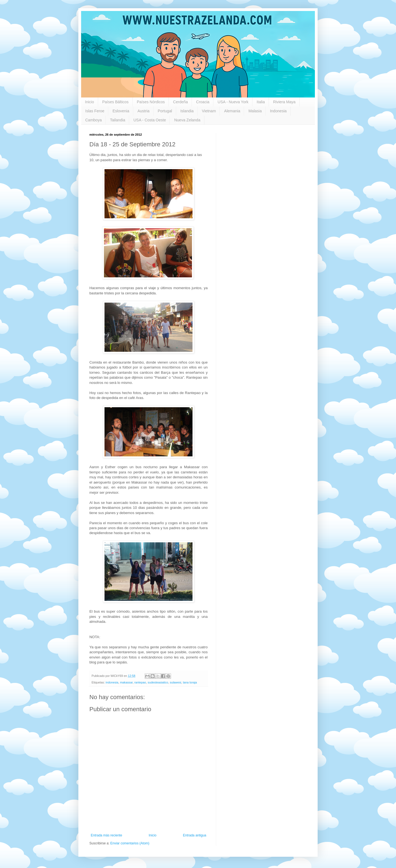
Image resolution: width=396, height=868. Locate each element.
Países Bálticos (116, 102)
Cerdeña (180, 102)
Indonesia (278, 111)
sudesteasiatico (158, 682)
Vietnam (209, 111)
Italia (261, 102)
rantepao (140, 682)
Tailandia (118, 120)
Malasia (255, 111)
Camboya (94, 120)
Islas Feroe (95, 111)
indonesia (112, 682)
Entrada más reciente (106, 835)
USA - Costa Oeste (150, 120)
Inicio (90, 102)
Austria (144, 111)
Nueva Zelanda (187, 120)
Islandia (187, 111)
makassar (126, 682)
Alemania (232, 111)
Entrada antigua (195, 835)
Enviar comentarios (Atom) (130, 843)
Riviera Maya (284, 102)
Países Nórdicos (151, 102)
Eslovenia (121, 111)
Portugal (165, 111)
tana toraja (190, 682)
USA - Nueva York (233, 102)
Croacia (203, 102)
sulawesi (176, 682)
